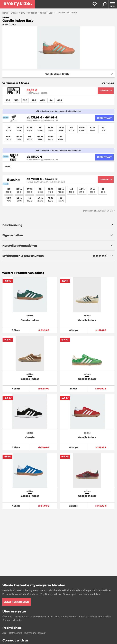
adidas (43, 13)
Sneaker (15, 13)
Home (5, 13)
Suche (104, 4)
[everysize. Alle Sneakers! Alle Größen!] (18, 4)
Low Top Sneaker (29, 13)
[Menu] (113, 4)
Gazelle (52, 13)
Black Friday (105, 617)
